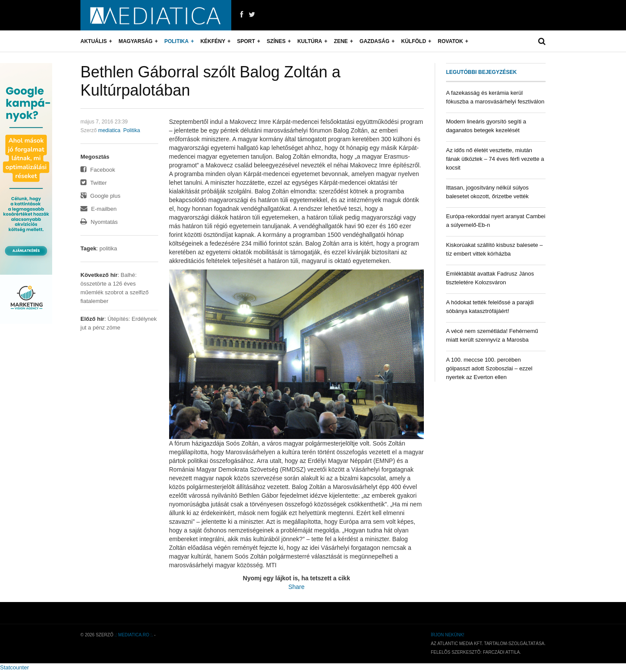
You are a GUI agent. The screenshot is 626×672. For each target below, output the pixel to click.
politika (108, 248)
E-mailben (98, 209)
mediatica (109, 130)
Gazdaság (375, 41)
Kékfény (213, 41)
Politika (176, 41)
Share (296, 587)
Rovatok (450, 41)
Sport (246, 41)
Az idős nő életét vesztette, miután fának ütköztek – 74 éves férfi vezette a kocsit (495, 159)
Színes (276, 41)
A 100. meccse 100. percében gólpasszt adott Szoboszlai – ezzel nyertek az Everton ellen (489, 368)
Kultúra (310, 41)
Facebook (98, 170)
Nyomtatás (99, 222)
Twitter (94, 183)
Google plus (100, 196)
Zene (341, 41)
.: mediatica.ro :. (134, 635)
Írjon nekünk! (448, 635)
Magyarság (136, 41)
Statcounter (15, 667)
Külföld (414, 41)
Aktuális (94, 41)
